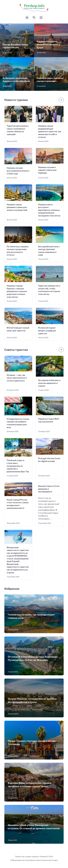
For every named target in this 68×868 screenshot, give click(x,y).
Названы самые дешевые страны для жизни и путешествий (17, 207)
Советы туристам (16, 350)
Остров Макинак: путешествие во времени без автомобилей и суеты (32, 700)
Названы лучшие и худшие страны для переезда (47, 170)
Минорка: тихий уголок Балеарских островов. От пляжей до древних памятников (34, 827)
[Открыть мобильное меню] (41, 18)
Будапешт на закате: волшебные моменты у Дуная (48, 44)
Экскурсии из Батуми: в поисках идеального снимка (49, 383)
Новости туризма (16, 100)
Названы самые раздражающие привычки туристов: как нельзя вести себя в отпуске (50, 131)
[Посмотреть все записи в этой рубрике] (61, 100)
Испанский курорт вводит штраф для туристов (47, 330)
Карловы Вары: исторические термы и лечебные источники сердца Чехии (30, 784)
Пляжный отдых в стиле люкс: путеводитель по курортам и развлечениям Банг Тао (18, 466)
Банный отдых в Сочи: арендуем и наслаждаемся (49, 489)
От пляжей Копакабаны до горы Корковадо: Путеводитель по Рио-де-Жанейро (33, 658)
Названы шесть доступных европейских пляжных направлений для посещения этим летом (49, 210)
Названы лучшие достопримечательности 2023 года (18, 171)
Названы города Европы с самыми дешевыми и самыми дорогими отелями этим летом (17, 291)
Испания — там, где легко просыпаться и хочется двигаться (17, 378)
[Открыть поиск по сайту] (34, 18)
